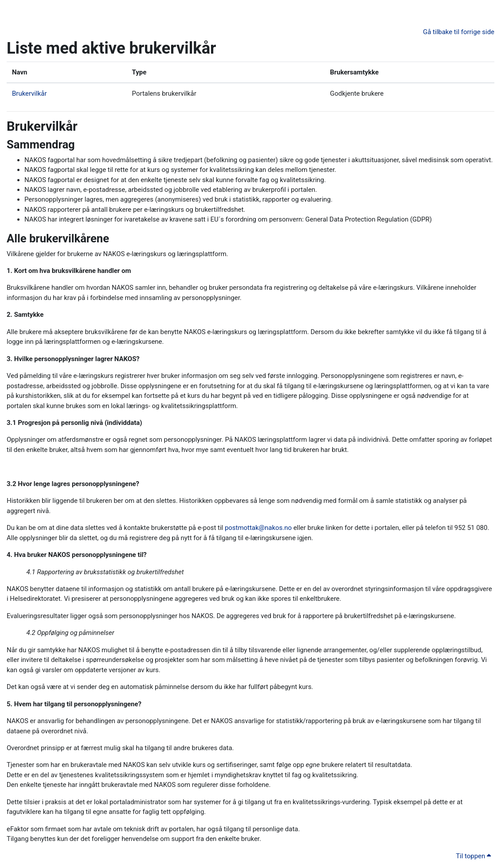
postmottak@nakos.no (258, 528)
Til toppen (473, 856)
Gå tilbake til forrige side (459, 32)
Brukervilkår (29, 93)
